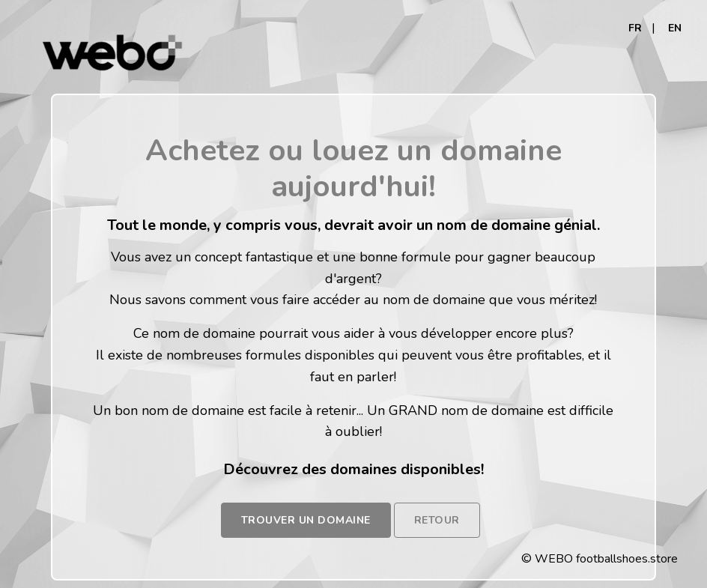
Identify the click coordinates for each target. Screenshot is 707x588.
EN (675, 28)
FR (635, 28)
